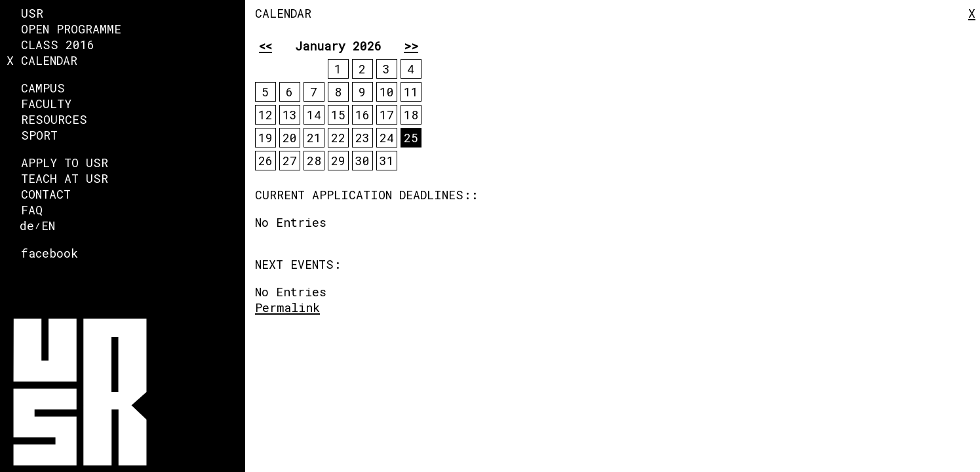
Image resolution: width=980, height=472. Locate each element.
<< (265, 46)
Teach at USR (65, 178)
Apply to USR (65, 163)
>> (411, 46)
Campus (43, 88)
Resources (54, 119)
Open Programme (71, 29)
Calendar (49, 60)
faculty (46, 104)
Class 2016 (58, 45)
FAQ (32, 210)
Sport (39, 135)
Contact (46, 194)
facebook (49, 253)
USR (32, 13)
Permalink (287, 307)
